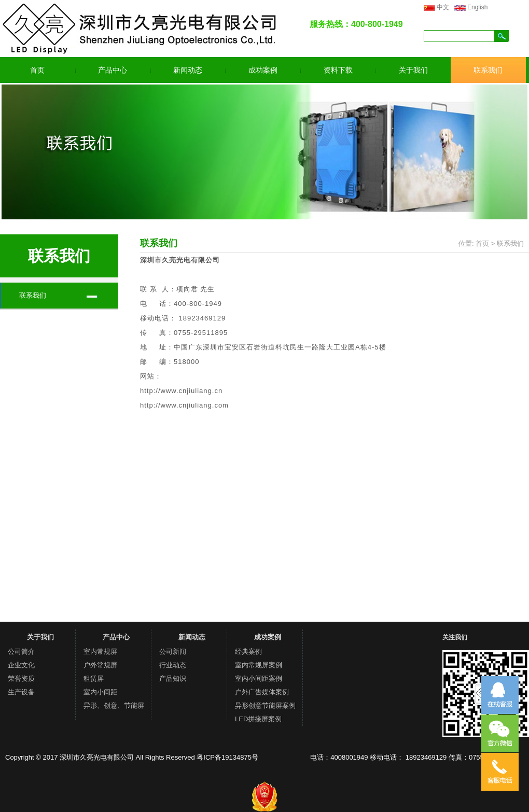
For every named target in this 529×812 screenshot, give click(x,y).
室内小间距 (100, 692)
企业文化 (21, 665)
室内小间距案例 (259, 678)
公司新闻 (173, 652)
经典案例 (248, 652)
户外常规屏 (100, 665)
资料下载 (338, 70)
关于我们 (413, 70)
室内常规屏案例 (259, 665)
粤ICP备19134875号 (227, 757)
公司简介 (21, 652)
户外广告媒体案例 (262, 692)
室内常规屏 (100, 652)
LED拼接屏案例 (258, 719)
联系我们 (488, 70)
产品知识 (173, 678)
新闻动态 (188, 70)
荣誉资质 (21, 678)
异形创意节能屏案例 (265, 705)
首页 (37, 70)
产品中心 (113, 70)
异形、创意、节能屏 (114, 705)
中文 (443, 7)
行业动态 (173, 665)
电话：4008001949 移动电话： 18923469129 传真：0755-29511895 (413, 757)
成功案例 (263, 70)
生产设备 (21, 692)
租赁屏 (94, 678)
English (477, 7)
